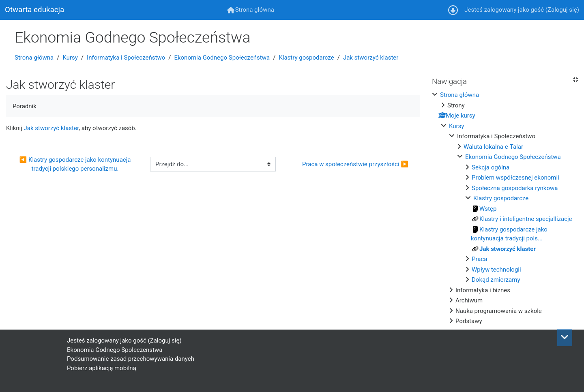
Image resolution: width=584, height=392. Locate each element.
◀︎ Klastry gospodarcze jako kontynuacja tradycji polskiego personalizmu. (76, 164)
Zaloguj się (562, 10)
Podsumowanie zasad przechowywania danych (131, 359)
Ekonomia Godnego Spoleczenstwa (115, 350)
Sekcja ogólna (491, 167)
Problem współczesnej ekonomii (515, 178)
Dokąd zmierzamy (496, 280)
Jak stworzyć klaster (371, 58)
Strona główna (34, 58)
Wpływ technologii (496, 270)
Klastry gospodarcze (306, 58)
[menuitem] (251, 10)
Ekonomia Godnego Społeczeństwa (222, 58)
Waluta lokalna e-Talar (493, 147)
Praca (479, 259)
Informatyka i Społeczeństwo (126, 58)
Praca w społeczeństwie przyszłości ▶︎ (355, 164)
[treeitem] (505, 208)
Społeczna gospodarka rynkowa (515, 188)
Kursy (70, 58)
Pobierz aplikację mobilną (102, 368)
